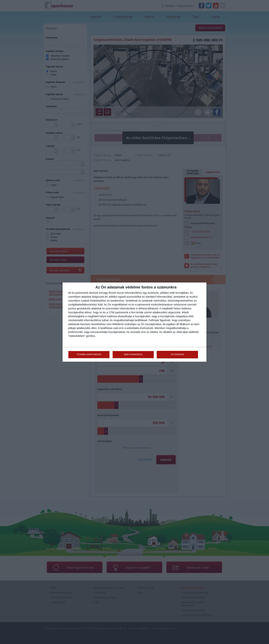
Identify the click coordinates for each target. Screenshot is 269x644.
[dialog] (134, 322)
